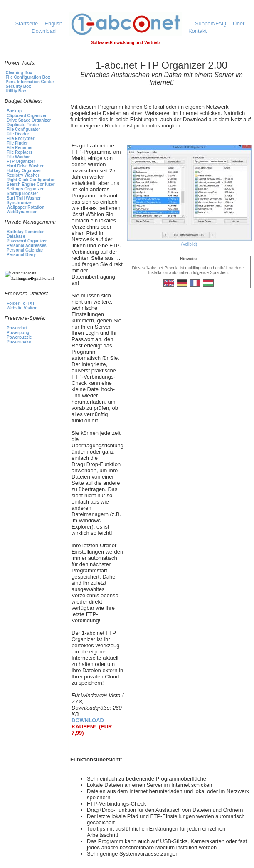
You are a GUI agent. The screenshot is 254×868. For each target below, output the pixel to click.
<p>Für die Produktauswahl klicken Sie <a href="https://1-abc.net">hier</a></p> (36, 237)
